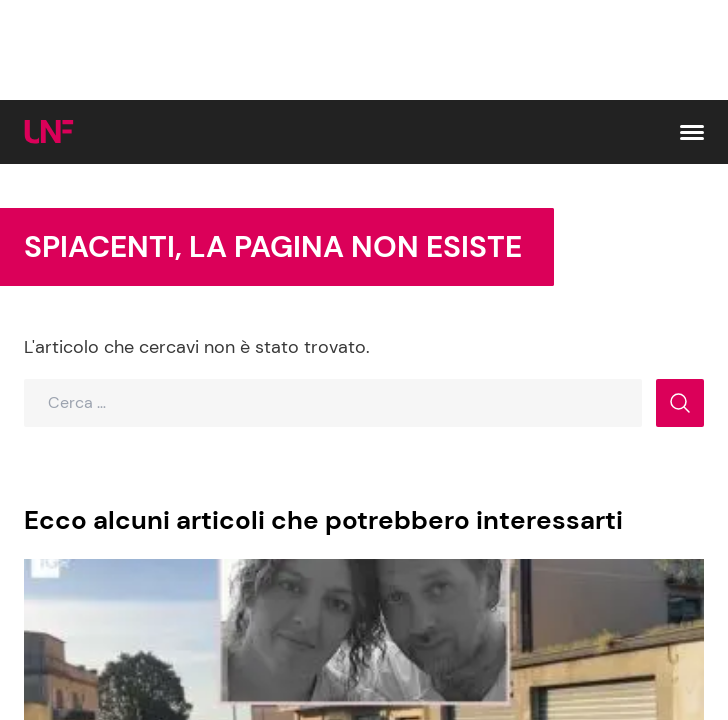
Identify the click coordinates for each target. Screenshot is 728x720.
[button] (692, 132)
